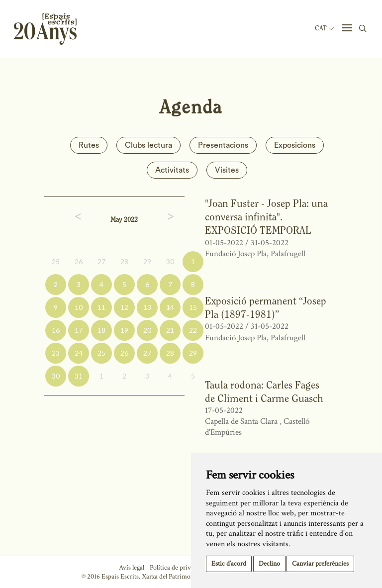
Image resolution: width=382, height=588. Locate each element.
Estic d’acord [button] (229, 564)
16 (56, 330)
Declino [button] (269, 564)
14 (170, 307)
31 (79, 376)
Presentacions (223, 145)
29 (147, 261)
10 (79, 307)
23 (56, 353)
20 (147, 330)
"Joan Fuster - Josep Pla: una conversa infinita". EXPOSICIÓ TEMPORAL (266, 217)
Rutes (89, 145)
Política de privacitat (178, 568)
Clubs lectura (148, 145)
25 (56, 261)
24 (79, 353)
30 (170, 261)
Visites (227, 170)
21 (170, 330)
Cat (324, 28)
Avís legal (132, 568)
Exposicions (295, 145)
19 (124, 330)
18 (101, 330)
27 (101, 261)
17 (79, 330)
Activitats (172, 170)
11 (101, 307)
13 (147, 307)
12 (124, 307)
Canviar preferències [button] (320, 564)
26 (79, 261)
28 (124, 261)
